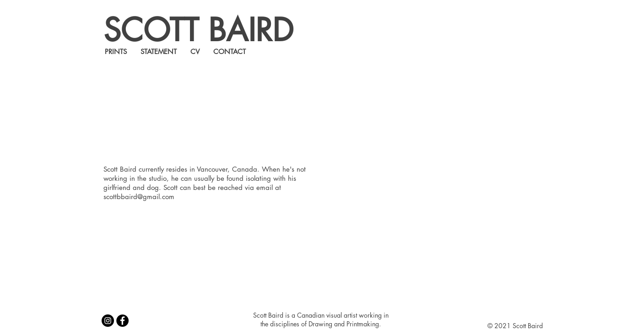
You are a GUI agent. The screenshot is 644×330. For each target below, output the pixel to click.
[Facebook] (122, 321)
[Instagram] (108, 321)
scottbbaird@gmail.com (139, 197)
